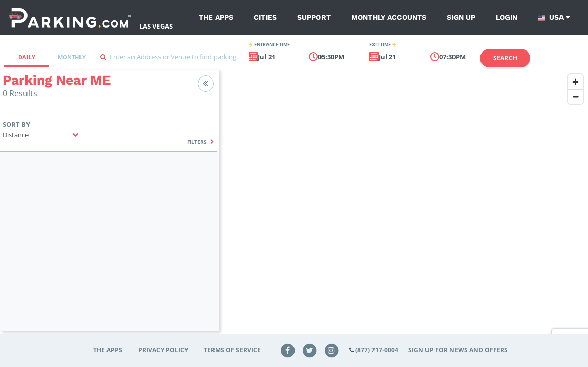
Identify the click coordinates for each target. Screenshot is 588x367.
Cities (265, 17)
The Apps (216, 17)
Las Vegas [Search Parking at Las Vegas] (156, 26)
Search (505, 58)
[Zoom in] (576, 82)
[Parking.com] (70, 18)
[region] (404, 207)
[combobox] (171, 59)
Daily (27, 57)
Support (314, 17)
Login (506, 17)
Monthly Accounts (389, 17)
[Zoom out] (576, 97)
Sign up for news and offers (458, 350)
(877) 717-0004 (377, 350)
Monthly (72, 57)
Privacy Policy (163, 350)
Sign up (461, 17)
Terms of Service (232, 350)
